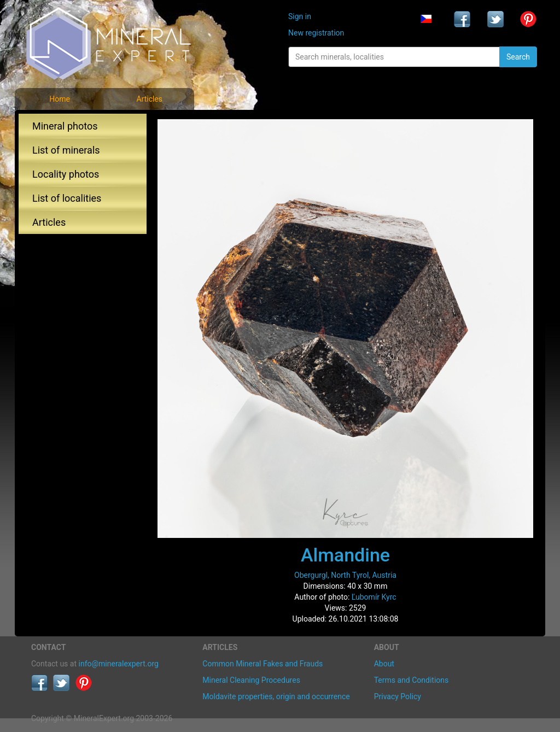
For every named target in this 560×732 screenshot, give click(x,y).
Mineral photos (65, 126)
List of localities (67, 198)
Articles (149, 99)
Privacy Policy (398, 696)
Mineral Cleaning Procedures (251, 680)
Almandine (345, 555)
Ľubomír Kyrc (374, 597)
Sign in (300, 16)
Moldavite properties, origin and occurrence (276, 696)
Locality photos (66, 174)
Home (60, 99)
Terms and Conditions (412, 680)
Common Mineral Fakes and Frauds (262, 664)
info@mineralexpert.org (119, 664)
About (384, 664)
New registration (316, 33)
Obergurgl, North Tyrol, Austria (345, 575)
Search (518, 57)
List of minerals (66, 150)
